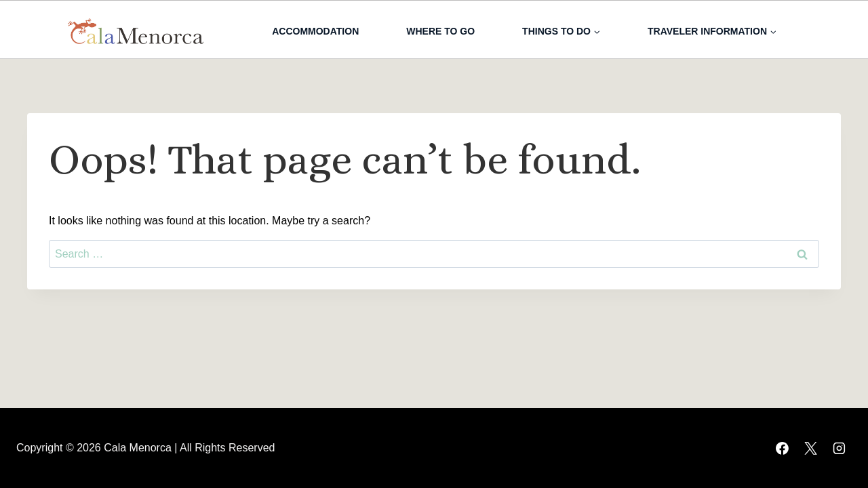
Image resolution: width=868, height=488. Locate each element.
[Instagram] (839, 448)
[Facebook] (782, 448)
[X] (810, 448)
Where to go (440, 31)
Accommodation (315, 31)
